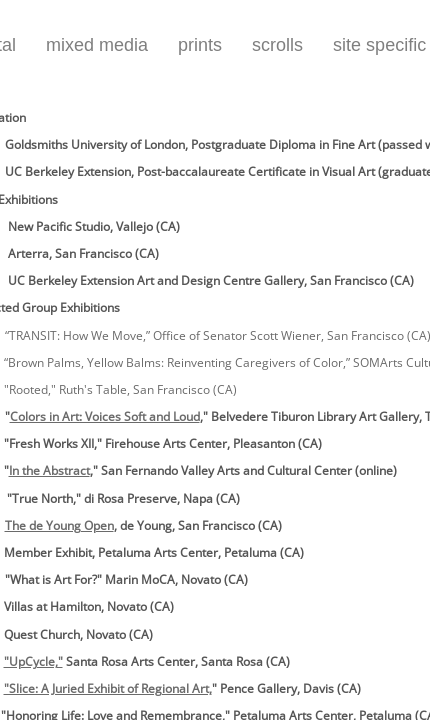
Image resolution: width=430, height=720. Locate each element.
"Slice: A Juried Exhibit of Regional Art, (108, 688)
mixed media (97, 45)
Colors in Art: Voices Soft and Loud (105, 416)
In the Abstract (49, 470)
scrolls (277, 45)
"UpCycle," (33, 661)
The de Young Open (59, 525)
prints (200, 45)
